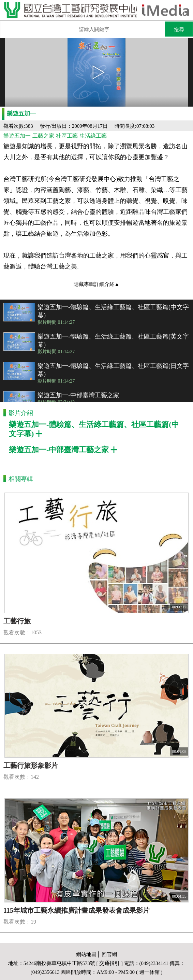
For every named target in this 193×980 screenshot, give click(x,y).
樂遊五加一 (17, 136)
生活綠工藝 (93, 136)
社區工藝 (67, 136)
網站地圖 (86, 954)
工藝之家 (43, 136)
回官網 (109, 954)
